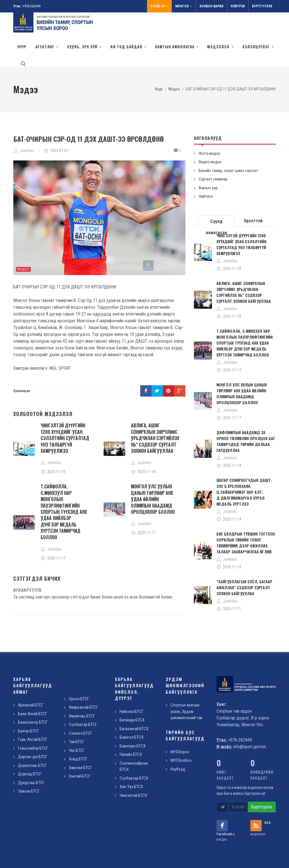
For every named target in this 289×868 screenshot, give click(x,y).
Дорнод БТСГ (30, 749)
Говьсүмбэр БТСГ (33, 723)
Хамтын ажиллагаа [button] (175, 47)
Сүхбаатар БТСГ (83, 699)
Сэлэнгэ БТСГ (81, 708)
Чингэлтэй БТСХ (133, 770)
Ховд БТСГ (78, 734)
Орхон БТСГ (79, 673)
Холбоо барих (212, 6)
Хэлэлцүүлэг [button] (257, 47)
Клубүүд (178, 744)
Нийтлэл (206, 171)
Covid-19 (159, 6)
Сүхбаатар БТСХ (134, 753)
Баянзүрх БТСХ (133, 721)
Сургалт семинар (213, 154)
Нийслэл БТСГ (132, 686)
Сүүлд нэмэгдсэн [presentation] (216, 197)
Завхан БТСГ (29, 766)
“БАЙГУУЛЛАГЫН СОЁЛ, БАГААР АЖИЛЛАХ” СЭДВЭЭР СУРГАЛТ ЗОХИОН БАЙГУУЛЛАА (244, 562)
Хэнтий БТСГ (80, 751)
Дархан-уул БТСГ (33, 731)
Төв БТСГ (77, 716)
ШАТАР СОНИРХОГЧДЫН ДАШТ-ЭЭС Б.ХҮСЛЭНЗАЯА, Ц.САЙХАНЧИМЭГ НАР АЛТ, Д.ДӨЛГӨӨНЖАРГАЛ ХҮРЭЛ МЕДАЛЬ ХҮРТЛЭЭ (244, 466)
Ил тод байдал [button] (127, 47)
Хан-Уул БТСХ (131, 761)
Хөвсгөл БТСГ (80, 742)
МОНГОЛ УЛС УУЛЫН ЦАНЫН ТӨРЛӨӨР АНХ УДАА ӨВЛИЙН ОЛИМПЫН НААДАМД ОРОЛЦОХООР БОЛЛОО (153, 474)
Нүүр (22, 47)
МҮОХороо (180, 726)
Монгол (184, 6)
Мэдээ (23, 244)
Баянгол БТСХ (132, 712)
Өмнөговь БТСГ (82, 691)
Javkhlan (27, 125)
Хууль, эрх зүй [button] (83, 47)
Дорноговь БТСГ (32, 740)
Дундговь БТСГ (31, 757)
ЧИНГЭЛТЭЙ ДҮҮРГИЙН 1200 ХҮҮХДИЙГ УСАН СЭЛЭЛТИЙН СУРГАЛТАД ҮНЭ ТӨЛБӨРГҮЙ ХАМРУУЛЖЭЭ (65, 413)
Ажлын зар (208, 162)
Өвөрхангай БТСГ (84, 682)
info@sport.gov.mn (250, 721)
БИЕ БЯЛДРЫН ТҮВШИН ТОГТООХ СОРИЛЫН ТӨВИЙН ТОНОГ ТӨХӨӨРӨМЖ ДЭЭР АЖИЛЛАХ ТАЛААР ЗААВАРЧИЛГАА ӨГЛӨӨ (246, 517)
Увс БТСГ (77, 725)
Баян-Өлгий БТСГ (33, 688)
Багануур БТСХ (132, 695)
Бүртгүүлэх (262, 6)
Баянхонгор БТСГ (33, 697)
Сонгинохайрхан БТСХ (134, 741)
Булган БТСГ (29, 706)
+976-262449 (31, 6)
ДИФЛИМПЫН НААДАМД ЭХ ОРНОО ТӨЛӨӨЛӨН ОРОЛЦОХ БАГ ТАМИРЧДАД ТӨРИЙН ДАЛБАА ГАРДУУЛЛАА (246, 416)
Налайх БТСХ (131, 729)
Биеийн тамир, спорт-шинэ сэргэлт (228, 145)
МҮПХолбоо (181, 735)
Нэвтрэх (238, 6)
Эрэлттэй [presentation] (253, 195)
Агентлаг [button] (46, 47)
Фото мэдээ (209, 128)
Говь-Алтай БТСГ (33, 714)
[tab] (216, 195)
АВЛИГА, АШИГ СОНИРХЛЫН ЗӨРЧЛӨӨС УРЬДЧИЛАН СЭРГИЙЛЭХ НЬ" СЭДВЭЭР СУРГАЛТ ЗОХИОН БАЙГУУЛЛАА (155, 413)
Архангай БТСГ (31, 680)
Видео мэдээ (210, 136)
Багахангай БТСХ (134, 703)
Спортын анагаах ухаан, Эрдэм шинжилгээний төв (186, 686)
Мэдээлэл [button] (219, 47)
